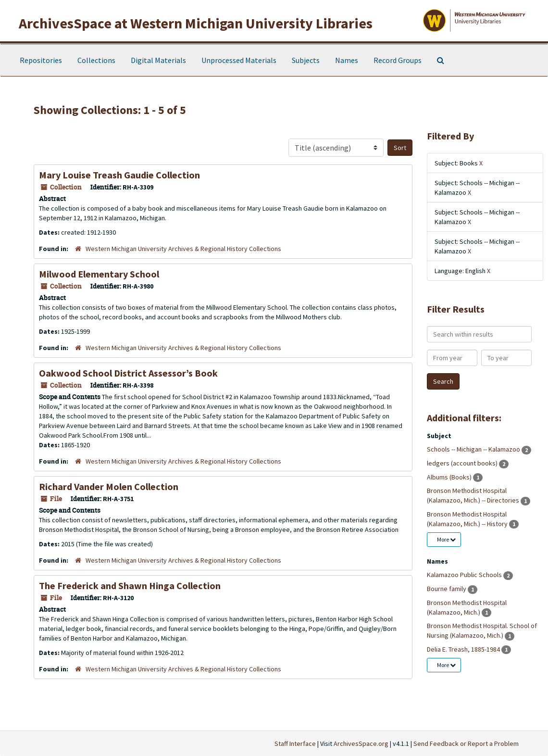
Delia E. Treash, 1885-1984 (464, 649)
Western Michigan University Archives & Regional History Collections (183, 249)
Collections (96, 60)
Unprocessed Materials (239, 60)
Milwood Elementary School (99, 274)
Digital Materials (158, 60)
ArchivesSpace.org (361, 743)
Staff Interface (295, 743)
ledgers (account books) (463, 463)
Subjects (306, 60)
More (446, 539)
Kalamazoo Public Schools (465, 575)
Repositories (41, 60)
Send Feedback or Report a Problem (466, 743)
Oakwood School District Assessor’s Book (128, 373)
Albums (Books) (450, 477)
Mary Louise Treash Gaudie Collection (119, 175)
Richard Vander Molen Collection (109, 486)
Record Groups (398, 60)
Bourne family (447, 589)
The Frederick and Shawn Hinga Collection (130, 586)
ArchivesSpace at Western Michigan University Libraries (196, 23)
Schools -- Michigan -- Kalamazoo (474, 449)
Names (347, 60)
